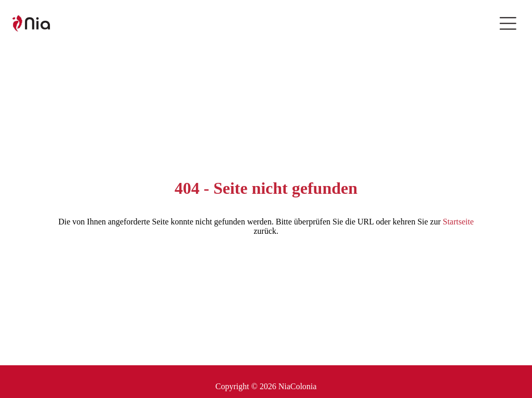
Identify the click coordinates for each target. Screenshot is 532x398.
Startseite (458, 222)
